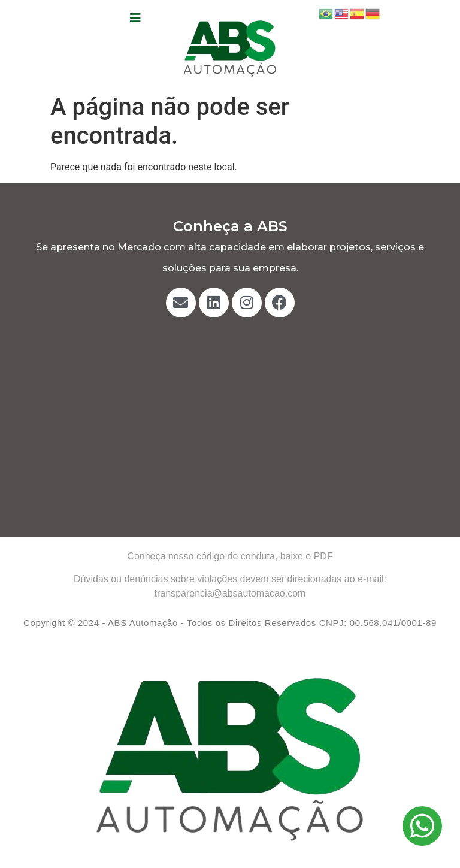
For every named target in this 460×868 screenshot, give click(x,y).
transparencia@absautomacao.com (230, 593)
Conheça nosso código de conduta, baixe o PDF (230, 556)
